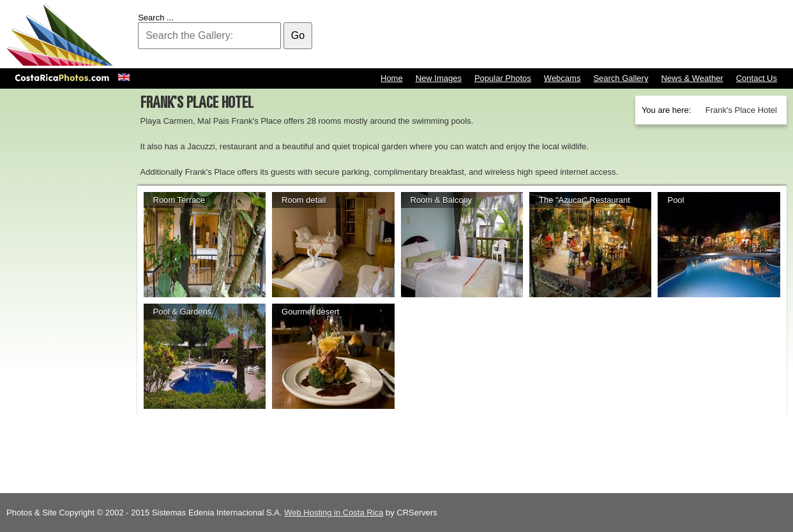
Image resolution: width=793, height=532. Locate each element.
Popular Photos (503, 78)
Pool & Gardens (183, 312)
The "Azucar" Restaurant (585, 200)
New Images (439, 78)
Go (298, 35)
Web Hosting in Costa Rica (334, 513)
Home (392, 78)
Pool (676, 200)
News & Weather (692, 78)
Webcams (563, 78)
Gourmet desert (310, 312)
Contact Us (757, 78)
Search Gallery (621, 78)
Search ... (156, 18)
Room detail (304, 200)
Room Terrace (179, 200)
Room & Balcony (442, 200)
